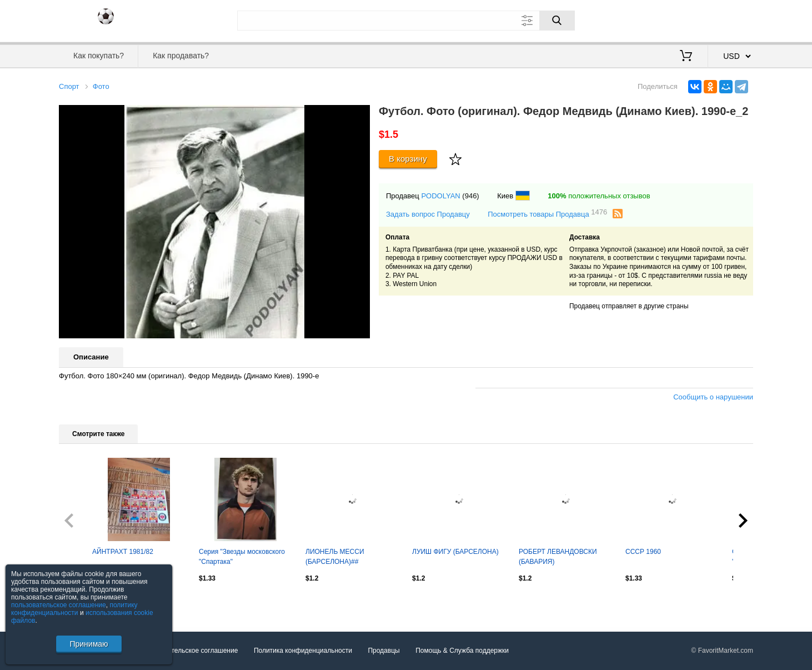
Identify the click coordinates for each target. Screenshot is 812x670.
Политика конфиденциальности (303, 651)
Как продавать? (181, 56)
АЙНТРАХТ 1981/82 (123, 552)
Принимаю (89, 644)
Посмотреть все (83, 602)
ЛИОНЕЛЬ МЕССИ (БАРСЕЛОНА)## (335, 557)
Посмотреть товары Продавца (547, 214)
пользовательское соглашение (59, 605)
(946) (470, 196)
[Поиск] (557, 21)
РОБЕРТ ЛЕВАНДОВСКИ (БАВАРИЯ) (558, 557)
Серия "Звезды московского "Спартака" (242, 557)
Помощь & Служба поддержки (462, 651)
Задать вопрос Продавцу (428, 214)
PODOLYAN (440, 196)
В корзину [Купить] (408, 159)
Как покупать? (99, 56)
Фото (101, 86)
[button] (360, 115)
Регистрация (730, 19)
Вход (688, 19)
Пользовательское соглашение (190, 651)
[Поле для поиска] (406, 21)
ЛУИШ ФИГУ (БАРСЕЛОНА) (455, 552)
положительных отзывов (599, 196)
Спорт (69, 86)
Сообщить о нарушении (713, 397)
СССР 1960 (643, 552)
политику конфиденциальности (74, 609)
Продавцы (384, 651)
